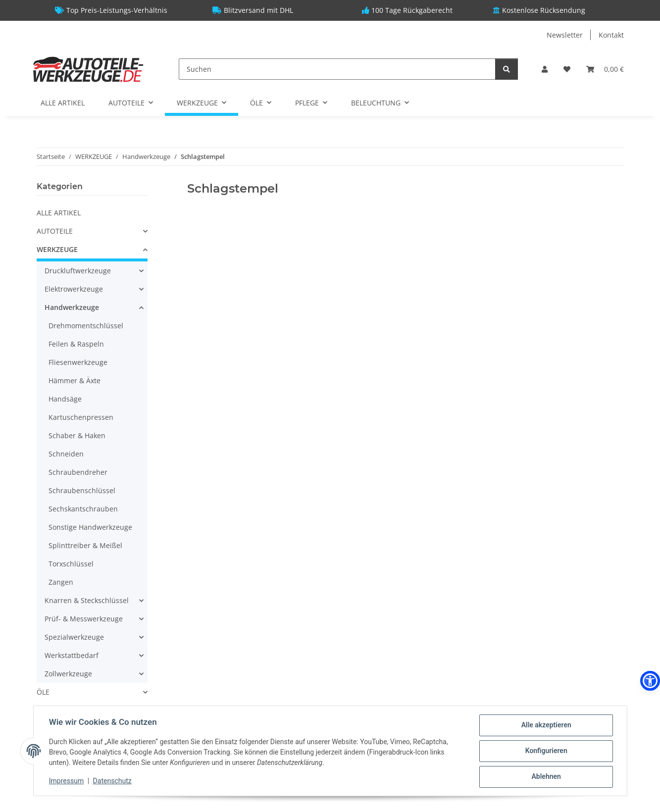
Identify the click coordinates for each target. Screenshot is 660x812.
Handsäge (65, 399)
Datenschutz (112, 781)
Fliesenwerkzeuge (78, 362)
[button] (545, 69)
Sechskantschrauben (83, 509)
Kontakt (611, 35)
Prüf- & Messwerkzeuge (84, 619)
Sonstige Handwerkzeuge (90, 527)
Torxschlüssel (71, 564)
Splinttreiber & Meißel (85, 545)
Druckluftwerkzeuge (78, 271)
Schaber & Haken (77, 435)
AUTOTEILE (55, 231)
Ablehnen (546, 777)
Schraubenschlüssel (82, 490)
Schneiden (66, 454)
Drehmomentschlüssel (86, 326)
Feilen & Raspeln (76, 344)
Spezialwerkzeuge (74, 637)
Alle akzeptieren (546, 725)
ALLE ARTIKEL (59, 213)
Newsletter (565, 35)
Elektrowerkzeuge (74, 289)
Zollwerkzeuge (68, 674)
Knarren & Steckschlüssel (87, 600)
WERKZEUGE (57, 249)
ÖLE (43, 692)
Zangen (61, 582)
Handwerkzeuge (72, 307)
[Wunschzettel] (567, 69)
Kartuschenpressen (81, 417)
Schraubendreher (78, 472)
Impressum (67, 781)
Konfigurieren (546, 751)
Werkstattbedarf (72, 655)
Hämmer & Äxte (75, 381)
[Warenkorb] (605, 69)
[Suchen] (337, 69)
